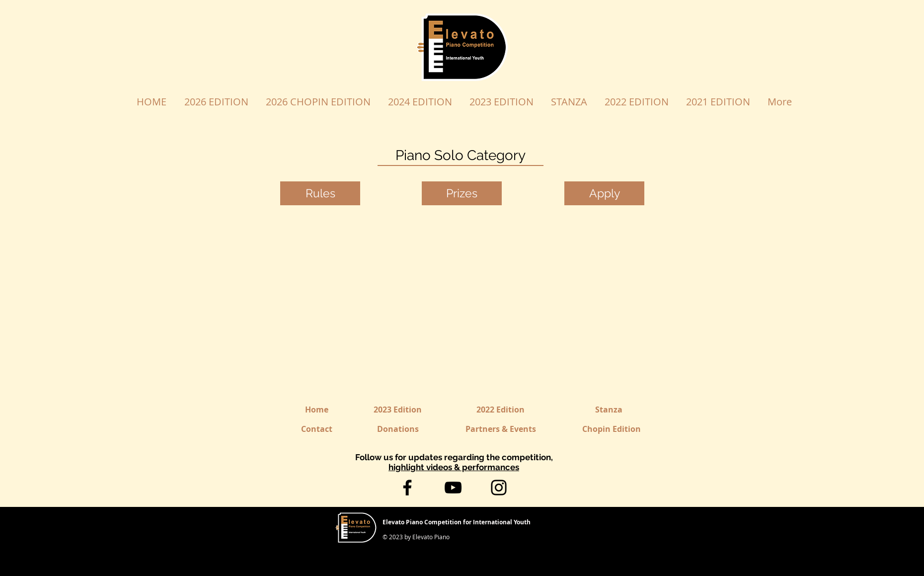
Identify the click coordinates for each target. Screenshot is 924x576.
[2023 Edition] (398, 410)
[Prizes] (462, 193)
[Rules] (320, 193)
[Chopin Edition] (612, 429)
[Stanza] (609, 410)
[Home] (317, 410)
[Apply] (604, 193)
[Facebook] (407, 488)
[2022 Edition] (500, 410)
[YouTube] (453, 488)
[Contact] (317, 429)
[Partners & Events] (501, 429)
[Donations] (398, 429)
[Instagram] (499, 488)
